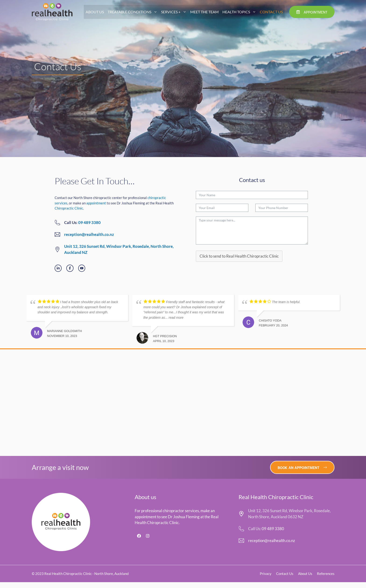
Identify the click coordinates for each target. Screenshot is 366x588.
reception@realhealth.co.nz (89, 234)
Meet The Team (204, 12)
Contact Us (271, 12)
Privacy (266, 574)
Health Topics (240, 12)
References (326, 574)
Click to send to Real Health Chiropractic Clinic (239, 256)
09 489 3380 (89, 222)
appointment (96, 203)
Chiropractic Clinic (69, 208)
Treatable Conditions (133, 12)
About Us (95, 12)
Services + (175, 12)
